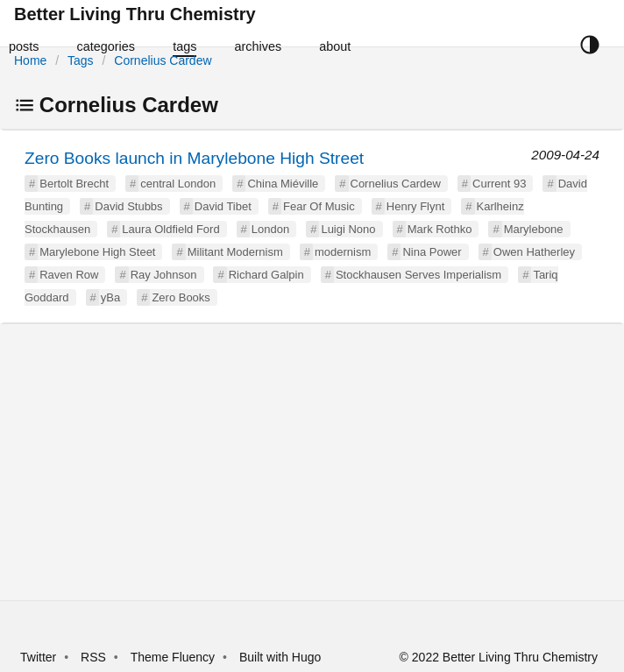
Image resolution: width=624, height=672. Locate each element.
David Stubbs (128, 206)
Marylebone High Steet (97, 252)
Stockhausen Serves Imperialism (418, 275)
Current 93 (499, 184)
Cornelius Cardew (163, 60)
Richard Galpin (266, 275)
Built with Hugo (280, 657)
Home (30, 60)
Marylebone (534, 229)
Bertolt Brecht (74, 184)
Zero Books (181, 297)
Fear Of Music (319, 206)
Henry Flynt (415, 206)
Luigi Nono (348, 229)
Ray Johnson (164, 275)
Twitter (38, 657)
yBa (110, 297)
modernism (343, 252)
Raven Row (69, 275)
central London (178, 184)
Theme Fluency (174, 657)
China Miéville (283, 184)
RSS (93, 657)
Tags (81, 60)
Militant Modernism (235, 252)
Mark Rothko (440, 229)
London (270, 229)
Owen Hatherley (534, 252)
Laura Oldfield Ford (170, 229)
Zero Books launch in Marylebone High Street (194, 158)
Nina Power (432, 252)
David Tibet (223, 206)
